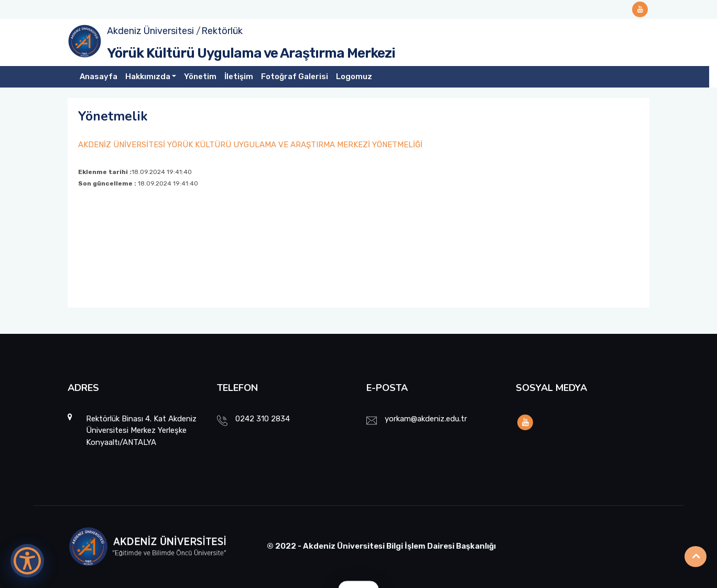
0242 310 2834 (263, 419)
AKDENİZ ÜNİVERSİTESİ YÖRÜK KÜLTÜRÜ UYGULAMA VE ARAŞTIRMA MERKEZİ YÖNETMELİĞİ (251, 145)
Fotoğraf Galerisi (295, 77)
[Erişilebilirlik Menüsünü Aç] (27, 561)
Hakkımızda (148, 77)
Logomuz (354, 77)
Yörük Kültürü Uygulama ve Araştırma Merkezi (251, 53)
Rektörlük (222, 31)
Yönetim (200, 77)
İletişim (239, 77)
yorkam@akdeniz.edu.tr (426, 419)
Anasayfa (99, 77)
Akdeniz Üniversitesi (150, 31)
